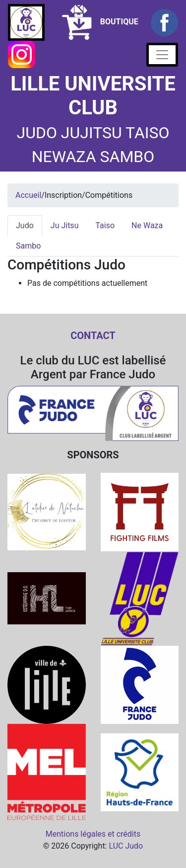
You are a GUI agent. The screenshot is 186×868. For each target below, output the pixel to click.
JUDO (36, 133)
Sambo (28, 246)
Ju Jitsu (65, 225)
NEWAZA (64, 157)
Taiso (105, 225)
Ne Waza (147, 225)
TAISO (147, 133)
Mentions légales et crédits (93, 834)
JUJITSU (92, 133)
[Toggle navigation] (162, 55)
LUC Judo (126, 846)
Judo (25, 225)
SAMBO (127, 157)
